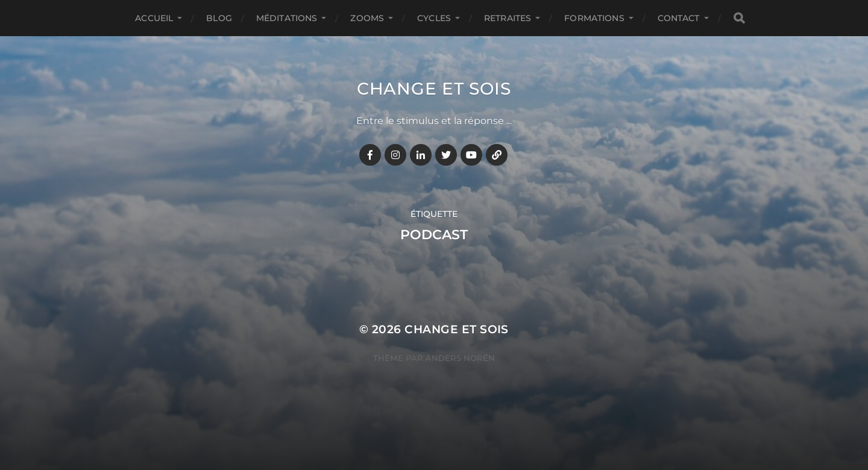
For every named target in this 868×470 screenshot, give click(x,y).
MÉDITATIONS (287, 18)
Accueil (154, 18)
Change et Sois (434, 89)
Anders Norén (460, 358)
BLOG (219, 18)
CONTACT (679, 18)
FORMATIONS (594, 18)
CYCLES (434, 18)
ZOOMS (367, 18)
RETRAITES (508, 18)
